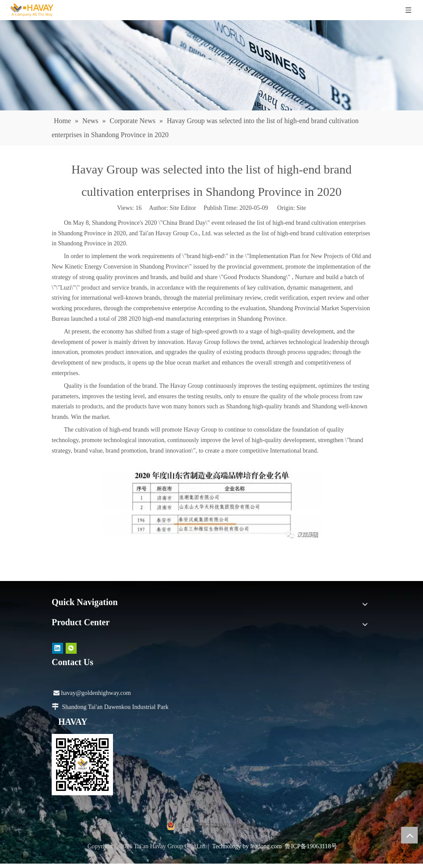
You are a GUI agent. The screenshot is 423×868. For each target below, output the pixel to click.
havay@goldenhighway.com (92, 693)
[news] (211, 65)
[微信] (71, 648)
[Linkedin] (58, 648)
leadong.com (266, 846)
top (409, 835)
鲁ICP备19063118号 (311, 846)
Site (301, 208)
